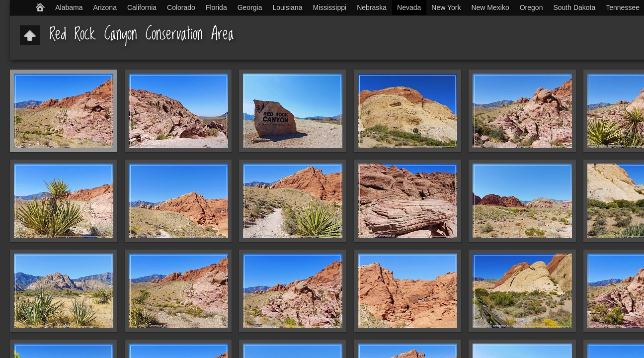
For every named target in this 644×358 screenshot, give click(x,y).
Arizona (105, 7)
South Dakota (574, 7)
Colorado (181, 7)
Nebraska (372, 7)
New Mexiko (490, 7)
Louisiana (288, 7)
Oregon (531, 7)
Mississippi (329, 7)
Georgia (250, 7)
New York (446, 7)
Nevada (409, 7)
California (142, 7)
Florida (216, 7)
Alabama (69, 7)
